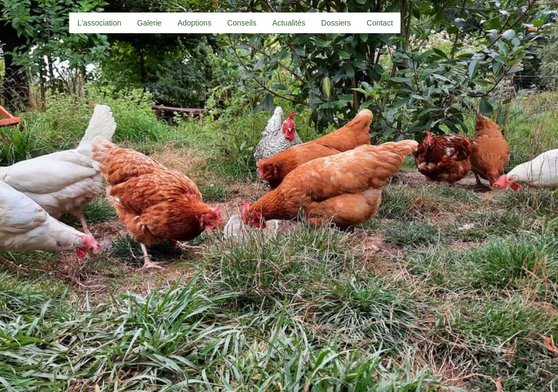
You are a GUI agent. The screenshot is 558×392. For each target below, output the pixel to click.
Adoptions (195, 23)
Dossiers (336, 23)
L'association (99, 23)
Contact (380, 23)
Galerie (150, 23)
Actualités (289, 23)
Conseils (242, 23)
